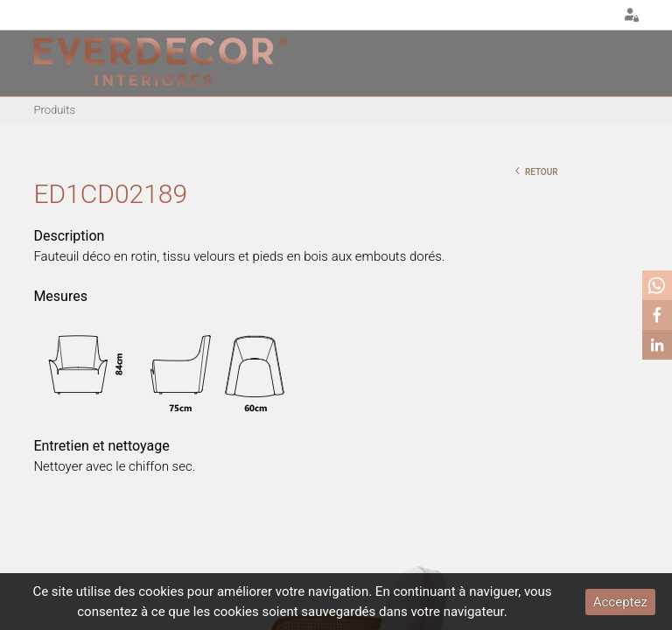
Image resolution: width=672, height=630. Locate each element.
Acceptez (620, 602)
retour (536, 170)
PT (556, 16)
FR (599, 16)
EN (577, 16)
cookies (161, 591)
